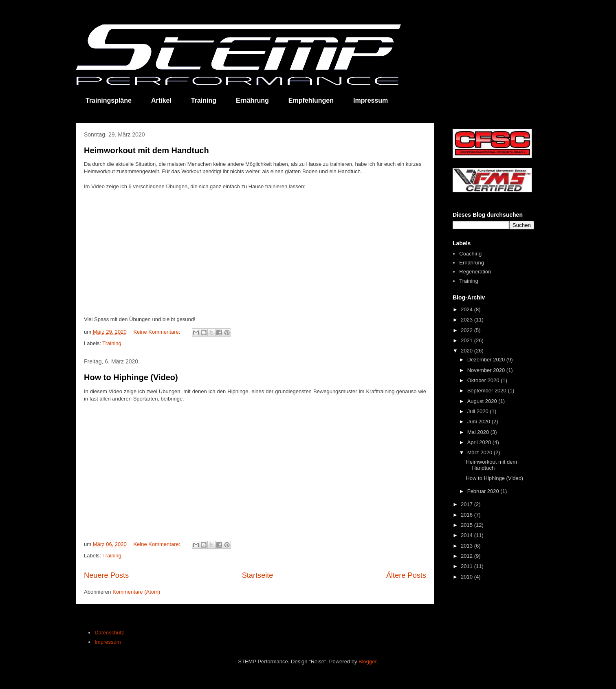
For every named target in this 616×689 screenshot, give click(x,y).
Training (204, 100)
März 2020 (481, 452)
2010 (467, 577)
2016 (467, 515)
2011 (467, 566)
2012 (467, 556)
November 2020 (487, 370)
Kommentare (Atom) (136, 592)
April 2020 (480, 442)
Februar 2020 (484, 491)
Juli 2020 (479, 411)
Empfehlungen (311, 100)
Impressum (371, 100)
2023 (467, 320)
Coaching (470, 254)
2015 (467, 525)
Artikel (161, 100)
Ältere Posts (406, 575)
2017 (467, 504)
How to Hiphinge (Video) (131, 377)
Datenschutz (109, 633)
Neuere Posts (106, 575)
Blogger (367, 661)
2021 (467, 340)
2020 (467, 351)
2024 (467, 309)
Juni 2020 (480, 422)
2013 (467, 546)
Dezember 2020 (487, 360)
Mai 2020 (479, 432)
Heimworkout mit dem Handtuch (146, 150)
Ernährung (252, 100)
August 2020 (483, 401)
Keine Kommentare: (157, 332)
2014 (467, 535)
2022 (467, 330)
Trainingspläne (109, 100)
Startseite (258, 575)
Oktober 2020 (484, 380)
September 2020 (488, 391)
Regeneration (475, 272)
